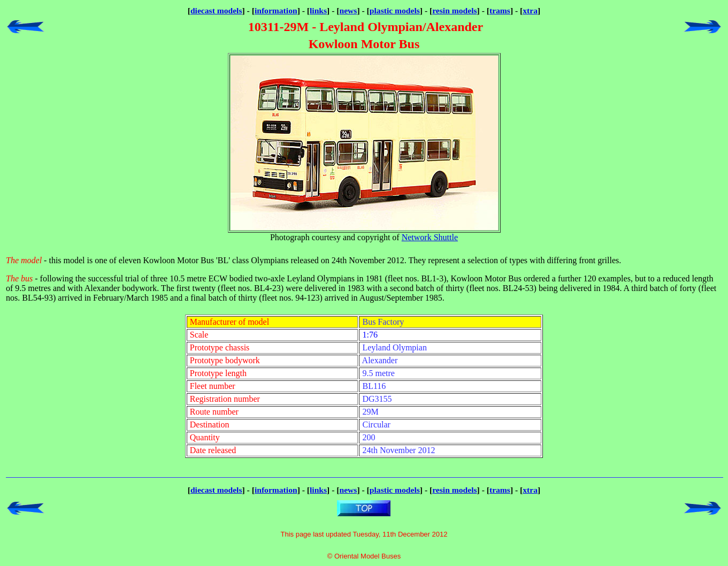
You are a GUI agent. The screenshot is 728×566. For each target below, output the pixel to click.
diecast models (216, 10)
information (276, 10)
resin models (454, 10)
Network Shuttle (430, 237)
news (348, 10)
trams (500, 10)
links (318, 10)
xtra (530, 10)
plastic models (395, 10)
